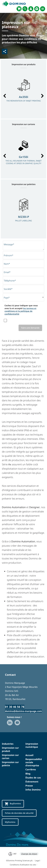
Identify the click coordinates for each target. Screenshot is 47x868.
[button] (5, 96)
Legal (37, 860)
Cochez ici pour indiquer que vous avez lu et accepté (21, 310)
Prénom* (9, 255)
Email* (7, 272)
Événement (32, 782)
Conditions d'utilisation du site (23, 865)
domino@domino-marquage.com (23, 711)
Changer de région (29, 854)
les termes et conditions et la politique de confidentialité (20, 311)
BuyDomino (13, 804)
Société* (8, 289)
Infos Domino (33, 790)
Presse (29, 786)
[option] (23, 95)
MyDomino (10, 822)
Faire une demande (30, 328)
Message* (9, 244)
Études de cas (33, 778)
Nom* (7, 264)
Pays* (7, 298)
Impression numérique (32, 745)
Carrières (31, 769)
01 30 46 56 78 (15, 707)
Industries (8, 744)
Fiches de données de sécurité (19, 813)
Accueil (29, 755)
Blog (28, 774)
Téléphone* (10, 281)
